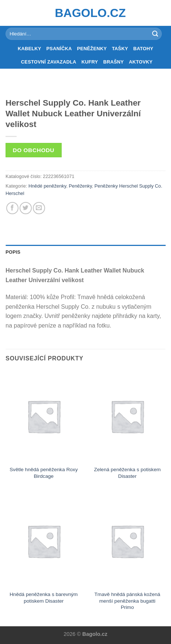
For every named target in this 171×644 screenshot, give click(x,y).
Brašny (113, 62)
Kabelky (30, 49)
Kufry (90, 62)
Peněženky (92, 49)
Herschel (15, 193)
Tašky (120, 49)
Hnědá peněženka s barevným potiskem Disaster (44, 598)
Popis (13, 252)
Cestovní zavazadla (49, 62)
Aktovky (141, 62)
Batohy (143, 49)
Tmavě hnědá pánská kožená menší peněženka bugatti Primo (127, 601)
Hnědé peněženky (47, 186)
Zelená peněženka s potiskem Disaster (127, 473)
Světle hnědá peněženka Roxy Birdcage (44, 473)
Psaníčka (59, 49)
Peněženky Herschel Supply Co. (129, 186)
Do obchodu (34, 150)
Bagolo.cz (86, 13)
